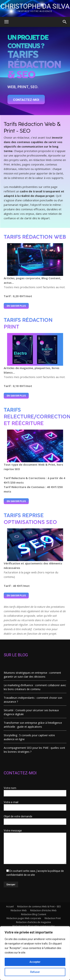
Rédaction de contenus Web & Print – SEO (39, 907)
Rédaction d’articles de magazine (34, 922)
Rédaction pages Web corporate (24, 918)
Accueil (10, 907)
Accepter (35, 962)
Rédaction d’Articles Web (43, 910)
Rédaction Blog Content (34, 914)
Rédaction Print (53, 918)
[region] (35, 953)
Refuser (35, 972)
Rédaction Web (19, 910)
